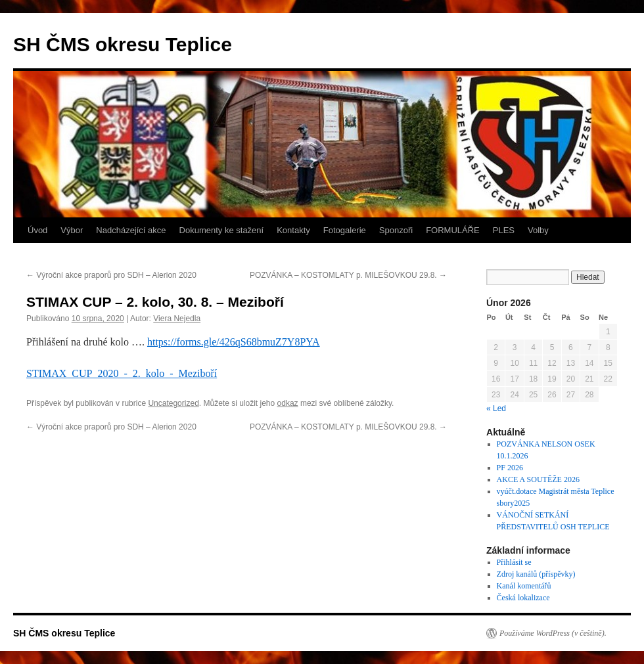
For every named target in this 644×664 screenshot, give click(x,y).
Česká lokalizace (523, 598)
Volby (538, 230)
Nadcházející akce (131, 230)
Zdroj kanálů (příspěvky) (536, 574)
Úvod (37, 230)
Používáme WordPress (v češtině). (553, 633)
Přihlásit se (514, 562)
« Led (496, 409)
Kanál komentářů (524, 586)
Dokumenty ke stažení (222, 230)
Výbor (72, 230)
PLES (504, 230)
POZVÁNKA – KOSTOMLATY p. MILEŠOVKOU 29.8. (348, 275)
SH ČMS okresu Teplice (123, 44)
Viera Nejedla (177, 319)
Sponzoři (396, 230)
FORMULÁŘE (453, 230)
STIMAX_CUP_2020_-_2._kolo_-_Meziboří (122, 373)
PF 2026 (510, 468)
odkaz (288, 403)
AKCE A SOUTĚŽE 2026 (538, 479)
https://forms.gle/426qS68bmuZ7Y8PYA (234, 342)
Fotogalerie (345, 230)
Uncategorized (173, 403)
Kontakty (293, 230)
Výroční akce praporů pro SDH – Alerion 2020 (111, 275)
